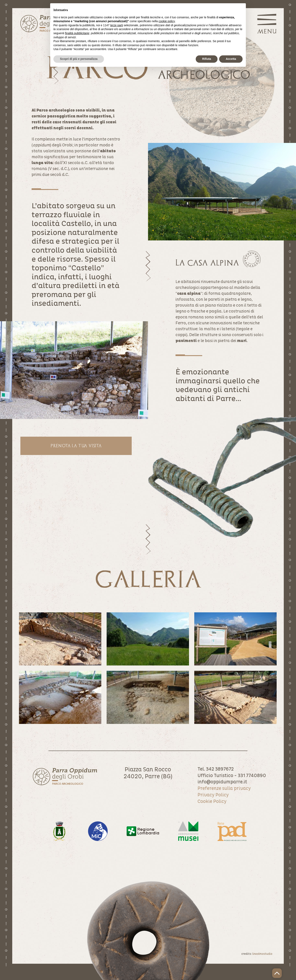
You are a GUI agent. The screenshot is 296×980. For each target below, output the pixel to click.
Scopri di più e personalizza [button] (79, 59)
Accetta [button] (231, 59)
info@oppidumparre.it (222, 782)
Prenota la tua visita (76, 446)
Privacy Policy (213, 795)
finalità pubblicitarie (77, 33)
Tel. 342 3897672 (216, 769)
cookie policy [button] (167, 21)
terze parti (117, 25)
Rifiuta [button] (207, 59)
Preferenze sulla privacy (224, 788)
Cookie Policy (212, 801)
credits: (257, 954)
